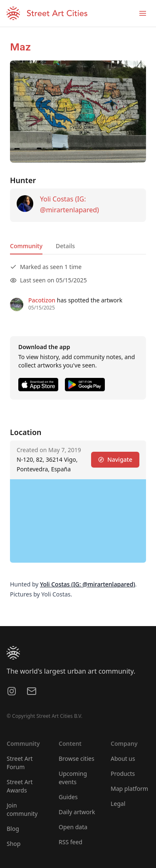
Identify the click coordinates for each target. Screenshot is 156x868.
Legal (118, 804)
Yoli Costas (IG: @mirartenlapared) (88, 584)
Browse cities (77, 759)
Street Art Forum (20, 763)
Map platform (129, 789)
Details (65, 246)
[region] (78, 521)
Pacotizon (42, 300)
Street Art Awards (20, 786)
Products (123, 774)
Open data (73, 827)
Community (26, 246)
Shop (14, 844)
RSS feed (71, 842)
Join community (22, 809)
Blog (13, 829)
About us (123, 759)
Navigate (115, 459)
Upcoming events (73, 778)
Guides (68, 797)
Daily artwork (77, 812)
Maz (21, 47)
